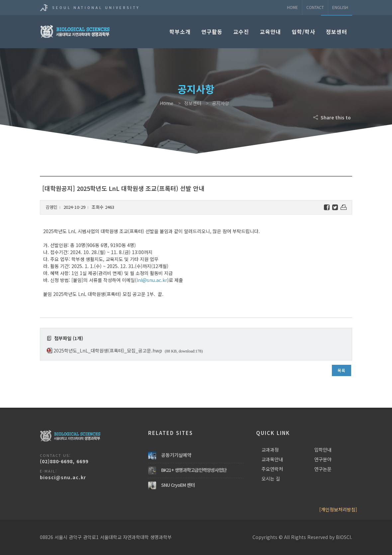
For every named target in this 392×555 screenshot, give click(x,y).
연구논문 (323, 469)
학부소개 (180, 32)
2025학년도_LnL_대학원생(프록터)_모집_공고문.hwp (108, 350)
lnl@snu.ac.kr (152, 280)
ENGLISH (340, 7)
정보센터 (337, 32)
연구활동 (212, 32)
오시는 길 (271, 479)
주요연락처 (272, 469)
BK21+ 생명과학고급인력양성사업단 (194, 470)
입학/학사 (303, 32)
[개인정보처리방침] (338, 509)
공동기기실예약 (176, 455)
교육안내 (270, 32)
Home (293, 7)
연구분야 (323, 459)
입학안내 (323, 450)
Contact (315, 7)
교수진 (241, 32)
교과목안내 (272, 459)
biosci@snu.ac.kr (63, 477)
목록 (342, 370)
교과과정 (270, 450)
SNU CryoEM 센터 (178, 485)
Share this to (333, 117)
